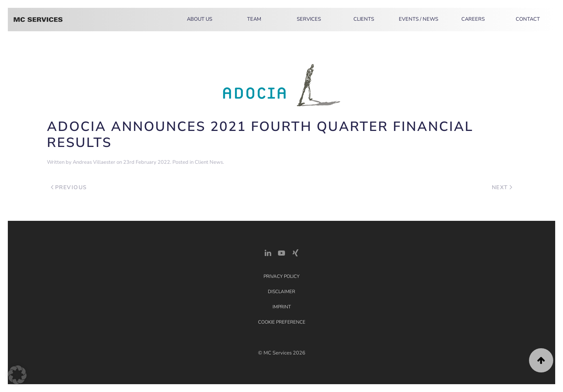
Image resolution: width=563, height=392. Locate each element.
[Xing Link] (295, 252)
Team (254, 19)
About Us (200, 19)
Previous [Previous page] (69, 187)
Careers (473, 19)
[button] (541, 360)
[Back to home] (38, 20)
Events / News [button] (419, 19)
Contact (528, 19)
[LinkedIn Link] (268, 252)
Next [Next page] (502, 187)
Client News (209, 162)
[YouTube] (281, 252)
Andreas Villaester (94, 162)
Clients (364, 19)
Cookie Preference (282, 322)
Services (309, 19)
